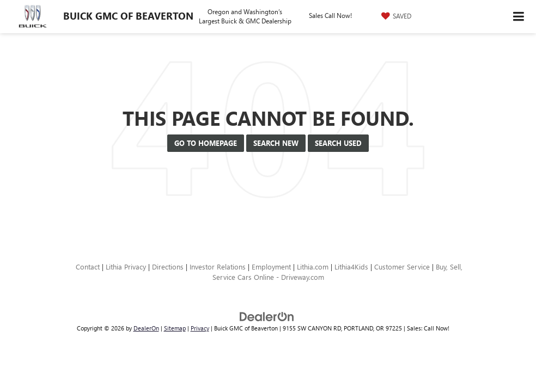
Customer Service (402, 267)
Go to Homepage (206, 143)
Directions (168, 267)
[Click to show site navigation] (519, 17)
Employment (271, 267)
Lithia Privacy (126, 267)
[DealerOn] (267, 316)
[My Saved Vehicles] (395, 16)
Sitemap (175, 328)
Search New (276, 143)
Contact (88, 267)
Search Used (338, 143)
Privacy (200, 328)
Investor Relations (218, 267)
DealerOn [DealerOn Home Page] (146, 328)
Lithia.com (313, 267)
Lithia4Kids (351, 267)
